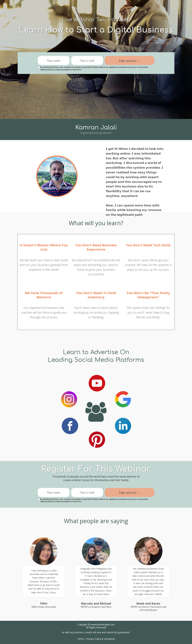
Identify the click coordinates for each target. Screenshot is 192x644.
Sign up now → (129, 60)
